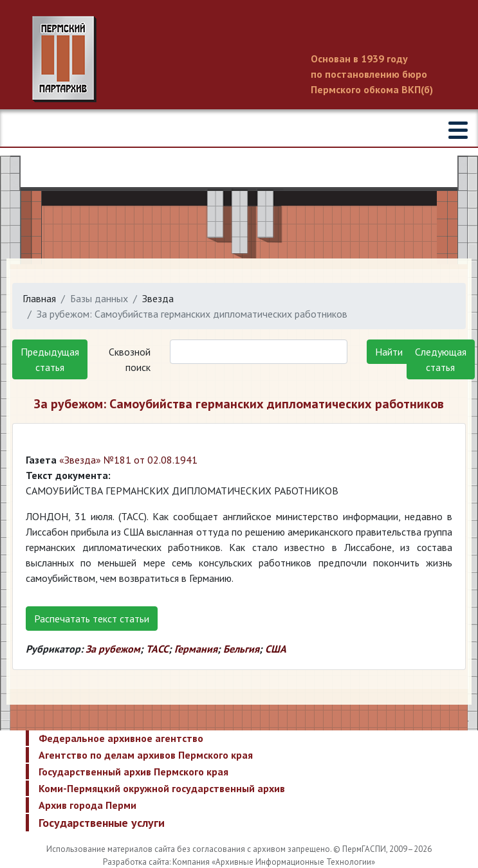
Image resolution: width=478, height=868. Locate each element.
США (276, 649)
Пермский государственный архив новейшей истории (239, 59)
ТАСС (157, 649)
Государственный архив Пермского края (133, 772)
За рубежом (113, 649)
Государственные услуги (102, 823)
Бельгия (241, 649)
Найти (389, 352)
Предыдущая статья (50, 359)
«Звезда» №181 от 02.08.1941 (128, 460)
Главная (39, 298)
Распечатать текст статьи (92, 619)
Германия (196, 649)
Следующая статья (441, 359)
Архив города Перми (87, 805)
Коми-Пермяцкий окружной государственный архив (162, 788)
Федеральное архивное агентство (121, 738)
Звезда (158, 298)
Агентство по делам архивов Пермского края (146, 755)
